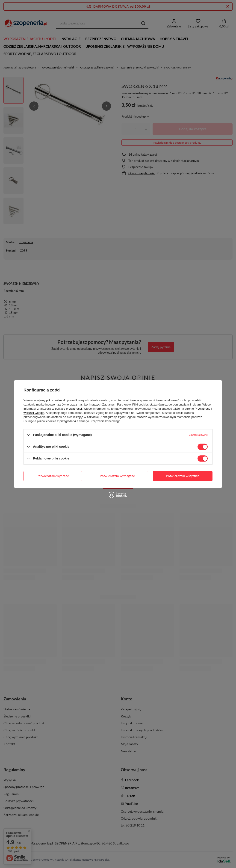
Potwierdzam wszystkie (183, 476)
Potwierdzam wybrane (53, 476)
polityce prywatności (68, 409)
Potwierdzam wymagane (117, 476)
